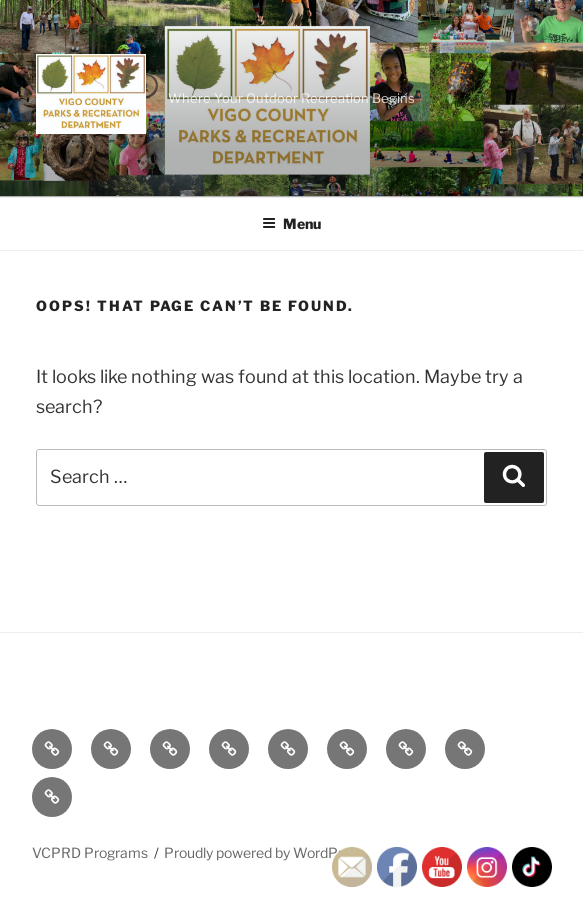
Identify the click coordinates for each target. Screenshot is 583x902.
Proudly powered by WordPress (264, 852)
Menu (291, 223)
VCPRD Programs (90, 852)
